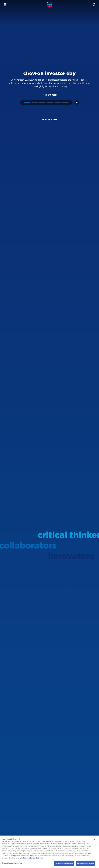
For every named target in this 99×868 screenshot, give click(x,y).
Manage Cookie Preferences (12, 863)
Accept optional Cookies (64, 863)
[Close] (95, 840)
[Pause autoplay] (77, 102)
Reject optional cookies (86, 863)
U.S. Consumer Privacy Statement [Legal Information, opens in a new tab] (31, 858)
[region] (49, 852)
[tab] (27, 102)
